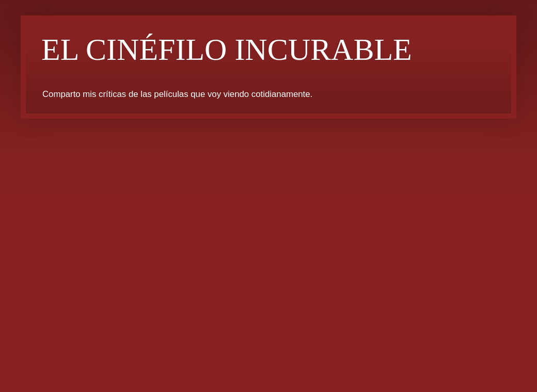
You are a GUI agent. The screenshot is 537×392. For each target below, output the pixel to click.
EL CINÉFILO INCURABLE (227, 50)
